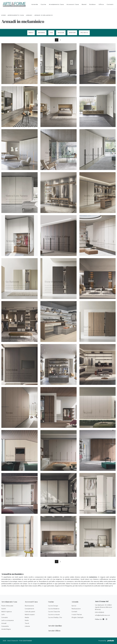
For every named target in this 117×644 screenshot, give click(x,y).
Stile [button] (51, 33)
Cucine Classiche (54, 612)
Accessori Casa (73, 4)
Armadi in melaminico (44, 15)
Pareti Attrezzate (7, 606)
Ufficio (101, 4)
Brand (84, 4)
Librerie (27, 626)
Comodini (5, 617)
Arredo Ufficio (54, 631)
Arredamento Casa (56, 4)
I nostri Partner (77, 614)
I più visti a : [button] (84, 33)
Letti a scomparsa (7, 620)
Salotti (4, 609)
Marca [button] (31, 33)
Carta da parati (30, 612)
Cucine (43, 4)
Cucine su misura (54, 614)
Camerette (5, 626)
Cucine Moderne (54, 609)
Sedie (27, 620)
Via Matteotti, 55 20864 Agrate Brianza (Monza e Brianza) (104, 607)
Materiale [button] (42, 33)
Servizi (74, 606)
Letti (3, 614)
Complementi (29, 609)
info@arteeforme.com (102, 615)
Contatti (110, 4)
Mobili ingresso (7, 612)
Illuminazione (29, 606)
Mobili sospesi (30, 614)
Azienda (35, 4)
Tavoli (27, 623)
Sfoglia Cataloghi (77, 617)
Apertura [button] (72, 33)
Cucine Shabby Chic (55, 617)
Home (4, 15)
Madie (27, 617)
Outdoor (93, 4)
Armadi (29, 15)
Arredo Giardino (55, 626)
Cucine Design (53, 606)
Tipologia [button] (61, 33)
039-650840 (99, 612)
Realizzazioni (76, 609)
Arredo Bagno (6, 629)
